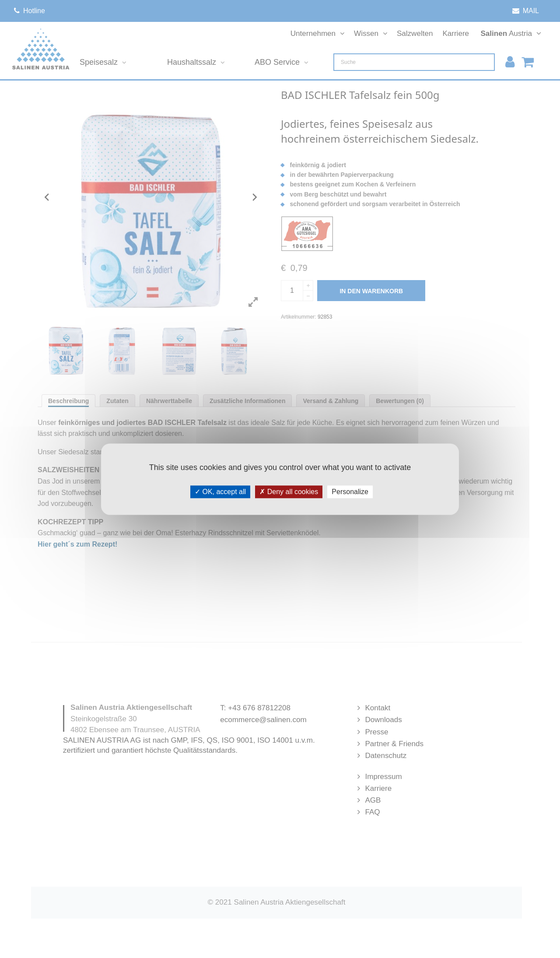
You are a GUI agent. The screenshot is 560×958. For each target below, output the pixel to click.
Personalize (350, 492)
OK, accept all (220, 492)
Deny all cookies (289, 492)
